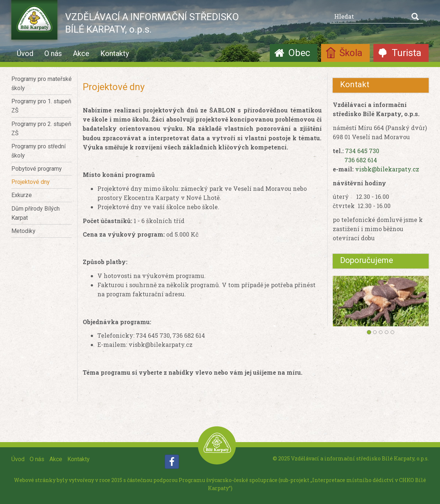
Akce (81, 53)
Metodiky (23, 231)
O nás (53, 53)
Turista (407, 53)
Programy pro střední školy (38, 151)
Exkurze (22, 195)
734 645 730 (362, 151)
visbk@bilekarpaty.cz (387, 169)
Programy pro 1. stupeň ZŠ (41, 106)
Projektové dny (31, 182)
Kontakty (115, 53)
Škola (351, 53)
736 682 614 (361, 160)
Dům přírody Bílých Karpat (36, 213)
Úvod (25, 53)
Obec (299, 53)
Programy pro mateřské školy (42, 84)
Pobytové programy (37, 169)
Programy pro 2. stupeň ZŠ (41, 129)
